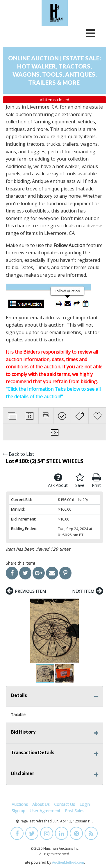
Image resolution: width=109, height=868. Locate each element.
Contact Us (65, 804)
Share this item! (20, 563)
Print (96, 480)
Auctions (20, 804)
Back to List (18, 454)
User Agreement (45, 811)
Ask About (58, 480)
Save (80, 480)
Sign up (18, 811)
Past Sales (75, 811)
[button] (98, 631)
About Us (41, 804)
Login (85, 804)
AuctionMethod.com (68, 862)
